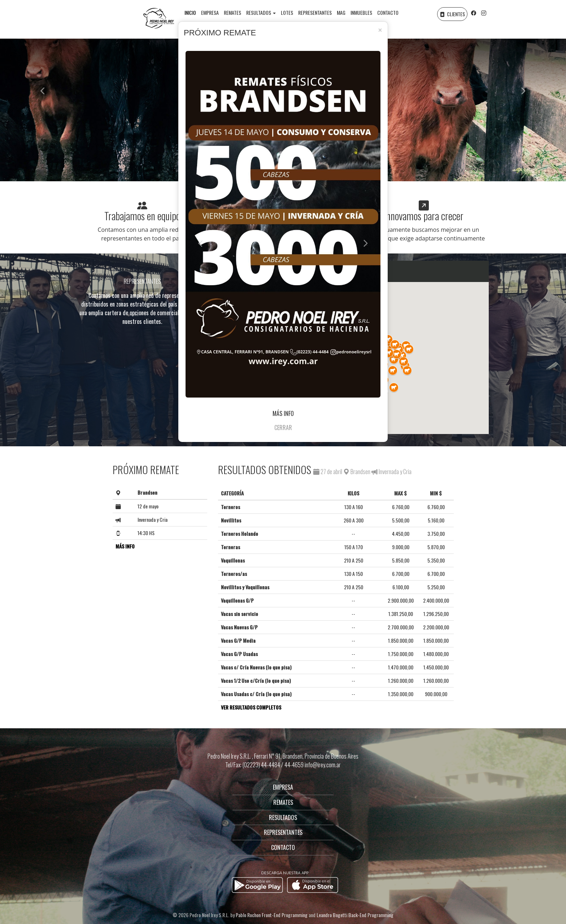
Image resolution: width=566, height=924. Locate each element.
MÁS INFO (283, 413)
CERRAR (283, 428)
